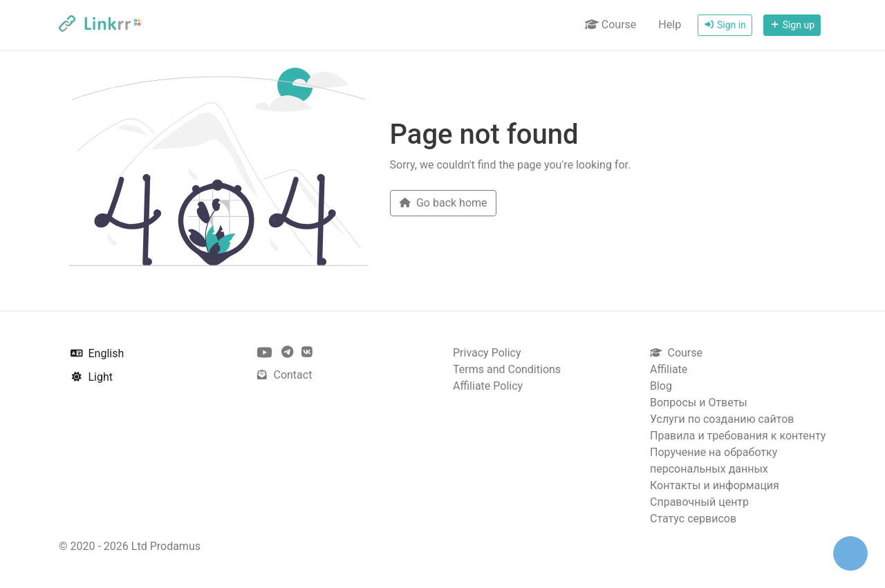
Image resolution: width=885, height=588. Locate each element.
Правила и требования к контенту (738, 436)
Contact (284, 375)
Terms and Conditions (507, 369)
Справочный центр (699, 502)
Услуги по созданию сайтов (722, 419)
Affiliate (669, 369)
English (97, 353)
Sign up (792, 25)
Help (670, 25)
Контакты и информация (715, 485)
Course (611, 25)
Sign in (725, 25)
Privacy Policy (487, 353)
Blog (661, 386)
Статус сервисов (693, 519)
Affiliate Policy (488, 386)
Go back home (443, 203)
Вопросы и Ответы (699, 402)
